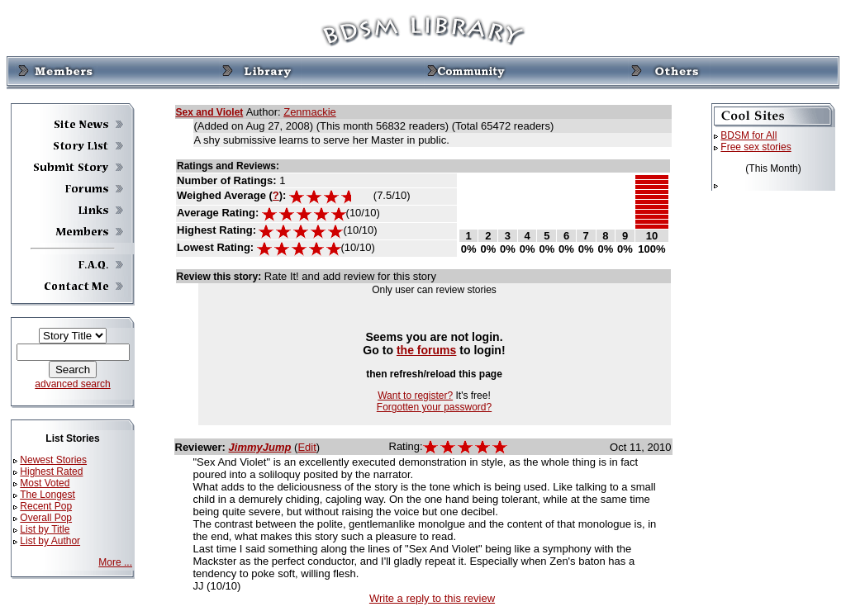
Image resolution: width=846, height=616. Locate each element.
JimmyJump (260, 447)
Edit (307, 447)
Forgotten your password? (434, 407)
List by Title (45, 529)
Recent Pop (46, 506)
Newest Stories (53, 460)
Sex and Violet (210, 112)
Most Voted (45, 483)
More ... (115, 562)
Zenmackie (310, 112)
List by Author (50, 541)
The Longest (48, 495)
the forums (427, 350)
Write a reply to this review (432, 598)
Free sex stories (756, 147)
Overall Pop (46, 518)
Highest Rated (51, 471)
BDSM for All (749, 135)
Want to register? (415, 396)
